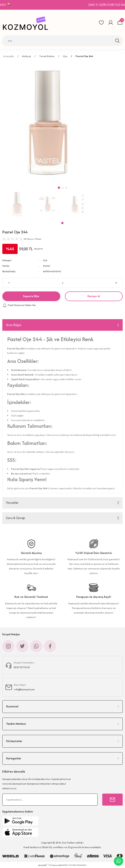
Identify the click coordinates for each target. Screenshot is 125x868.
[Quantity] (62, 283)
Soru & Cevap (16, 518)
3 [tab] (66, 188)
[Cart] (120, 23)
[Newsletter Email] (50, 800)
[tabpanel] (17, 204)
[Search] (62, 41)
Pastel (47, 266)
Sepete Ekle (31, 296)
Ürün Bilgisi (14, 325)
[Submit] (113, 800)
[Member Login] (111, 23)
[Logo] (27, 23)
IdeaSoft (43, 865)
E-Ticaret (54, 865)
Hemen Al (94, 296)
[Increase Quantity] (116, 283)
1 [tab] (62, 223)
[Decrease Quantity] (9, 283)
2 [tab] (63, 188)
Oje (45, 260)
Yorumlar (12, 503)
